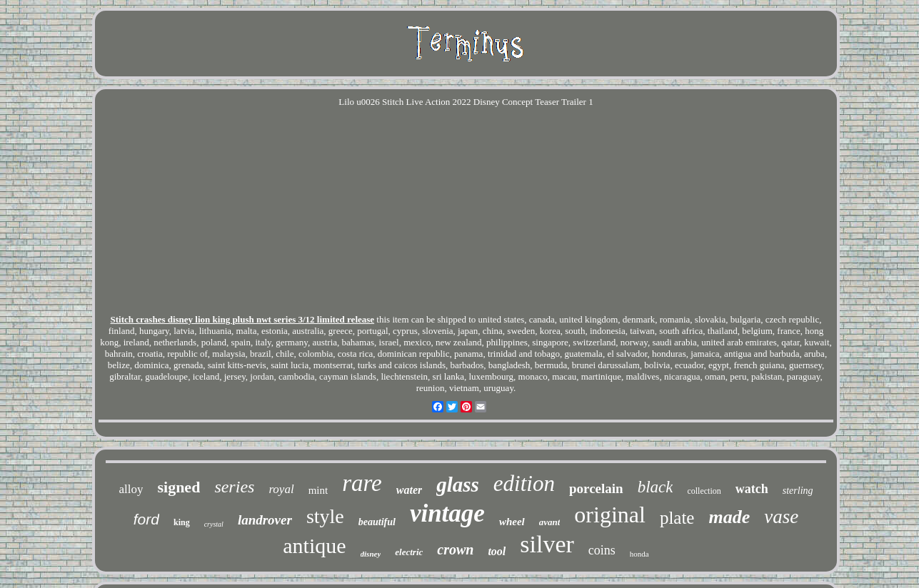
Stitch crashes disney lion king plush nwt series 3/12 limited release (243, 319)
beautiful (377, 522)
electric (409, 552)
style (325, 516)
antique (314, 546)
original (610, 514)
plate (677, 518)
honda (639, 554)
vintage (447, 513)
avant (550, 522)
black (656, 487)
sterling (798, 491)
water (409, 490)
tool (497, 551)
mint (318, 490)
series (234, 487)
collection (704, 491)
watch (752, 489)
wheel (512, 522)
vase (781, 517)
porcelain (596, 488)
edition (524, 483)
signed (179, 487)
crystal (214, 524)
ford (146, 519)
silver (547, 544)
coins (602, 550)
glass (458, 485)
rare (362, 483)
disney (371, 554)
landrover (265, 520)
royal (281, 489)
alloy (131, 489)
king (182, 522)
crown (455, 549)
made (729, 517)
